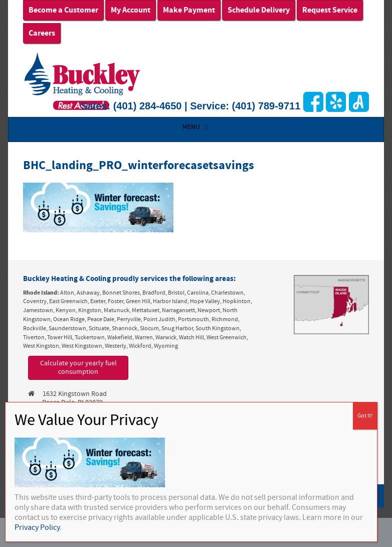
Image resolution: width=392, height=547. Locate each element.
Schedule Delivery (259, 10)
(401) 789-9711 (266, 106)
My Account (131, 10)
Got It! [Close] (365, 416)
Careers (42, 33)
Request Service (330, 10)
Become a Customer (63, 10)
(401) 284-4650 (148, 106)
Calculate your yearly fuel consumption (78, 368)
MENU (196, 127)
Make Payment (189, 10)
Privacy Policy (37, 527)
